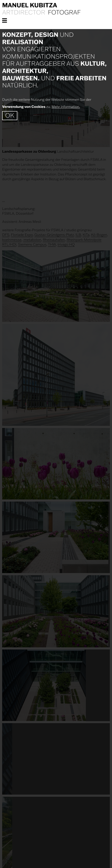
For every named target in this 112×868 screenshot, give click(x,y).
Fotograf (64, 12)
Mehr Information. (66, 107)
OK (10, 115)
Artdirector (24, 12)
